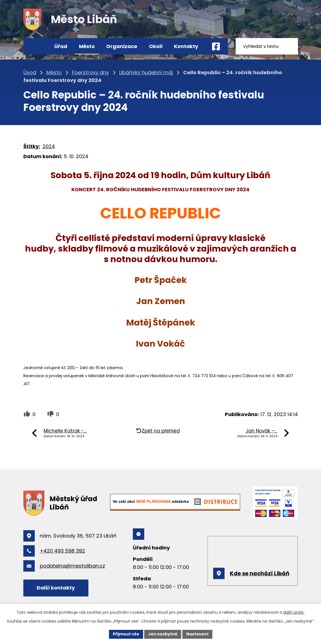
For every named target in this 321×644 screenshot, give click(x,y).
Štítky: (32, 146)
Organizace (122, 46)
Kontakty (186, 46)
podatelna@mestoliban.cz (72, 566)
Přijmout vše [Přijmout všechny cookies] (126, 634)
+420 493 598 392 (62, 551)
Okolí (156, 46)
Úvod (37, 46)
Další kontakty (56, 588)
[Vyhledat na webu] (267, 46)
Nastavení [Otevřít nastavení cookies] (197, 634)
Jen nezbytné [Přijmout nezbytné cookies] (163, 634)
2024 (49, 146)
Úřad (61, 46)
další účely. (294, 612)
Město (87, 46)
